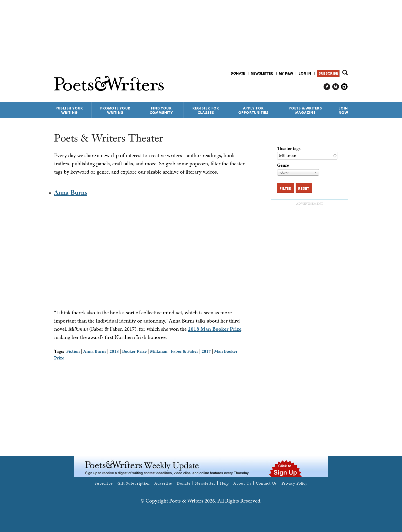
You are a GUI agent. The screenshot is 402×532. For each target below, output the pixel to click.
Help (224, 483)
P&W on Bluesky (336, 87)
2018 (114, 351)
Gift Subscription (134, 483)
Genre (283, 165)
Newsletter (262, 73)
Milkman (159, 351)
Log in (305, 73)
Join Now (344, 110)
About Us (242, 483)
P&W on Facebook (327, 87)
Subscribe (328, 73)
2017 (206, 351)
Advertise (163, 483)
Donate (238, 73)
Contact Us (266, 483)
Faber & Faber (184, 351)
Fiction (73, 351)
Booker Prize (134, 351)
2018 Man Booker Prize (215, 329)
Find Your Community (161, 110)
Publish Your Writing (69, 110)
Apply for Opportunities (254, 110)
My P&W (286, 73)
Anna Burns (71, 192)
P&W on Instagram (344, 87)
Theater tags (289, 148)
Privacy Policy (295, 483)
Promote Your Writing (115, 110)
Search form (345, 73)
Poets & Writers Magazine (305, 110)
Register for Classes (206, 110)
